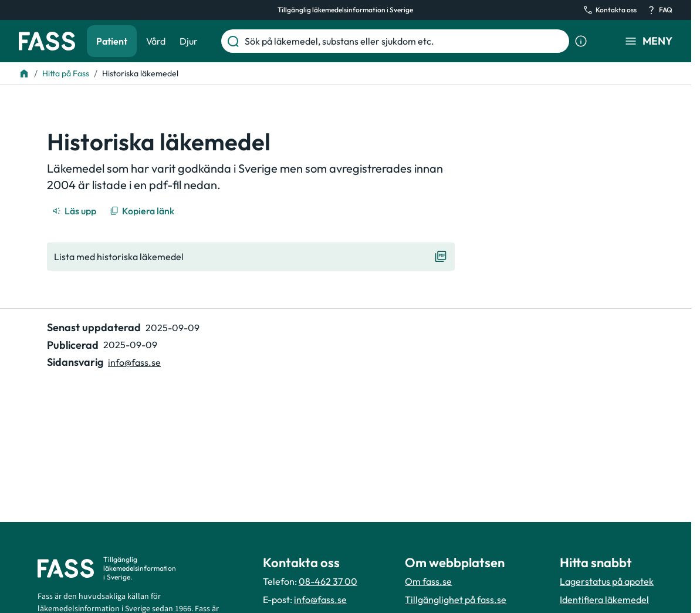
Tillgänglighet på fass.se (456, 599)
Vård (156, 41)
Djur (189, 41)
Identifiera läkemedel (604, 599)
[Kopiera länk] (143, 211)
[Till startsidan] (24, 73)
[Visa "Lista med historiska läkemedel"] (251, 257)
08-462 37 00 (328, 581)
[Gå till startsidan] (47, 41)
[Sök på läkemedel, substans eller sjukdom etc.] (405, 41)
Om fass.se (428, 581)
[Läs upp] (75, 211)
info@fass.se (320, 599)
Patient (112, 41)
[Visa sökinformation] (581, 41)
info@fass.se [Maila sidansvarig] (134, 362)
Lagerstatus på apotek (607, 581)
